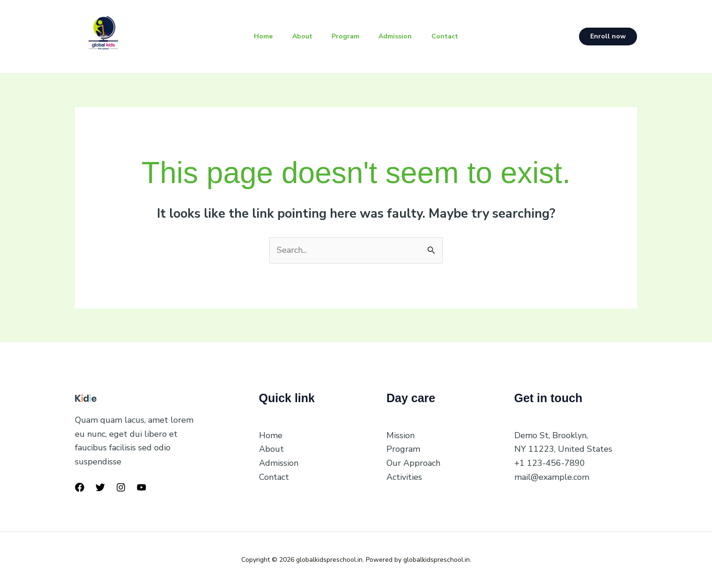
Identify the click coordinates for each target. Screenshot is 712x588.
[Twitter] (100, 487)
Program (345, 36)
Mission (400, 435)
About (299, 36)
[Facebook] (80, 487)
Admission (398, 36)
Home (257, 36)
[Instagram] (121, 487)
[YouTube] (141, 487)
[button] (608, 37)
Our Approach (413, 463)
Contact (451, 36)
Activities (404, 477)
